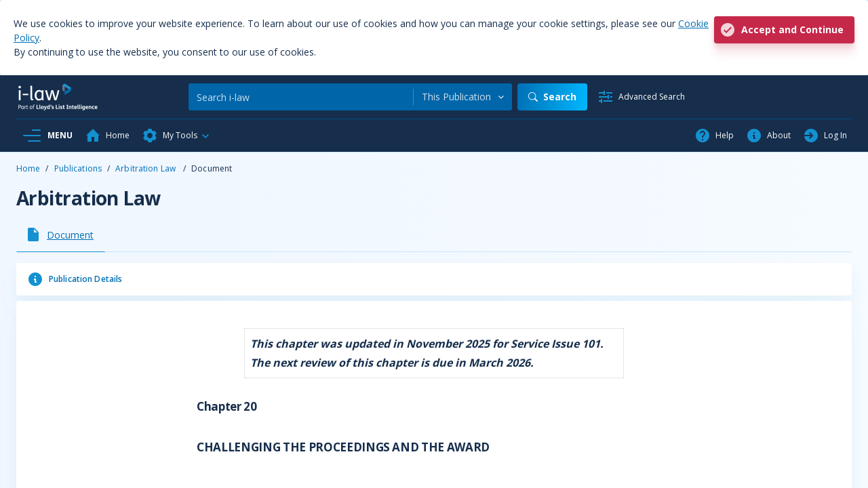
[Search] (301, 97)
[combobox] (463, 97)
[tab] (61, 235)
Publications (78, 168)
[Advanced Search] (641, 97)
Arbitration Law (146, 168)
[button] (176, 136)
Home (28, 168)
